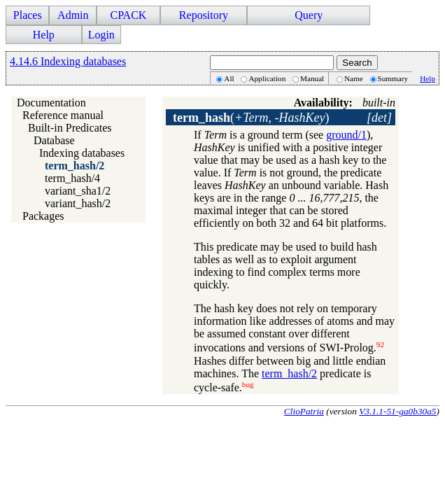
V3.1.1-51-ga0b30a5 (397, 411)
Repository (204, 15)
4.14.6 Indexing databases (68, 61)
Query (309, 15)
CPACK (128, 15)
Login (101, 35)
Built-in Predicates (70, 128)
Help (44, 35)
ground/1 (346, 135)
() (251, 118)
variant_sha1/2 (78, 191)
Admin (73, 15)
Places (28, 15)
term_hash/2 (75, 166)
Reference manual (63, 115)
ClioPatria (304, 411)
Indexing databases (82, 153)
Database (54, 140)
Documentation (51, 103)
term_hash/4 (72, 178)
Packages (43, 216)
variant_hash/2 (78, 203)
